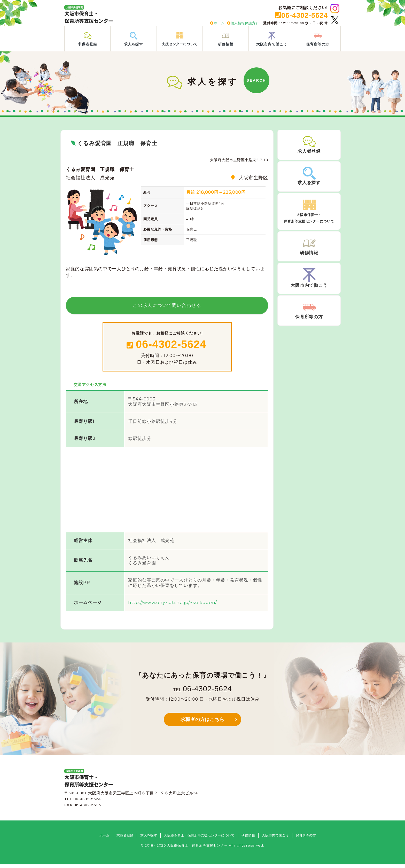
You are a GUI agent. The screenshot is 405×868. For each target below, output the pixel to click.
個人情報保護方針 (243, 23)
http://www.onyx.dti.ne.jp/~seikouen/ (173, 606)
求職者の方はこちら (202, 723)
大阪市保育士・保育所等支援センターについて (199, 839)
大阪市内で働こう (275, 839)
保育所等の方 (306, 839)
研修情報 (248, 839)
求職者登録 (125, 839)
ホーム (217, 23)
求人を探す (149, 839)
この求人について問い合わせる (167, 309)
